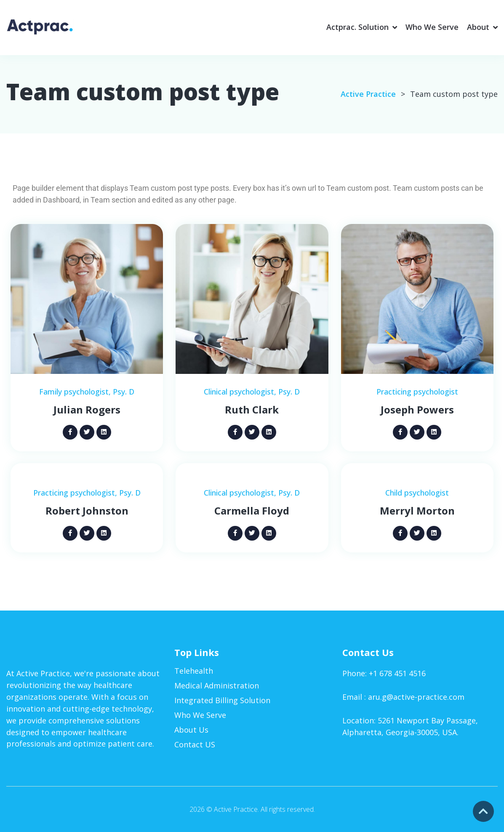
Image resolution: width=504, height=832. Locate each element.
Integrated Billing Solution (222, 700)
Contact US (195, 744)
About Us (191, 730)
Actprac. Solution (357, 27)
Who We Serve (432, 27)
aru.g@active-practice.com (416, 697)
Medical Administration (217, 685)
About (478, 27)
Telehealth (194, 671)
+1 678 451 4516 (397, 673)
